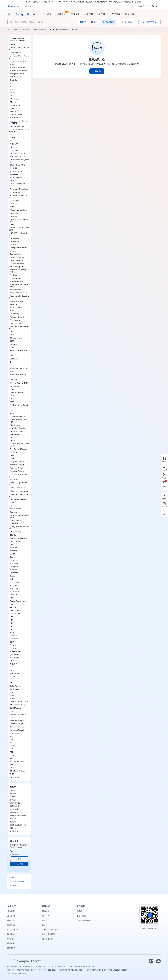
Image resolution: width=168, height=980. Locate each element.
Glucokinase (14, 242)
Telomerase (14, 512)
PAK (12, 758)
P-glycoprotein (15, 320)
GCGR (12, 441)
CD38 (12, 402)
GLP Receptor (15, 434)
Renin (12, 181)
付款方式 (46, 920)
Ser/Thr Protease (16, 178)
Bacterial (13, 645)
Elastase (13, 251)
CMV (12, 642)
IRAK (12, 389)
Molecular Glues (16, 118)
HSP (12, 765)
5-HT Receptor (15, 733)
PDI (11, 752)
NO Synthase (15, 386)
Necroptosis (14, 567)
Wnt (11, 86)
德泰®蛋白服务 (15, 806)
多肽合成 (13, 800)
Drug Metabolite (16, 254)
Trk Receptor (15, 658)
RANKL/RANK (15, 144)
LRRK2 (13, 554)
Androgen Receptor (17, 74)
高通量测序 (14, 812)
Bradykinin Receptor (17, 462)
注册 (30, 6)
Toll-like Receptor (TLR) (18, 368)
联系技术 (19, 859)
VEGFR (13, 93)
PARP (12, 755)
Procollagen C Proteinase (19, 189)
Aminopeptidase (16, 278)
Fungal (13, 633)
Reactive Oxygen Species (19, 702)
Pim (11, 365)
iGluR (12, 680)
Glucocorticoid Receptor (19, 705)
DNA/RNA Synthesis (17, 532)
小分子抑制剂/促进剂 (40, 30)
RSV (12, 598)
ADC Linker (14, 589)
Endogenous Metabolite (18, 248)
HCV (12, 626)
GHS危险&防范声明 (17, 881)
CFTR (12, 341)
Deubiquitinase (15, 541)
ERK (12, 692)
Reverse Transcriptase (18, 601)
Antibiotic (13, 648)
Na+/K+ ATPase (16, 323)
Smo (12, 90)
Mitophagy (14, 551)
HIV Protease (15, 777)
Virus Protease (15, 592)
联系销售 (19, 864)
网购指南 (46, 911)
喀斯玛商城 (81, 916)
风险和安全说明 (48, 934)
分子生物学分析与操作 (18, 816)
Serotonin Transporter (18, 153)
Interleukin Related (17, 392)
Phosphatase (15, 201)
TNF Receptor (15, 563)
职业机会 (11, 934)
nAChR (13, 677)
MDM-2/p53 (14, 570)
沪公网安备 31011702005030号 (117, 970)
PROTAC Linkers (16, 115)
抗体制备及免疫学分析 (18, 825)
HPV (12, 620)
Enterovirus (14, 639)
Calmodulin (14, 344)
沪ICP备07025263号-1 (95, 970)
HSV (12, 617)
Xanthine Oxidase (16, 171)
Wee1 (12, 506)
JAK (12, 740)
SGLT (12, 311)
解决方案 (89, 14)
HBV (12, 629)
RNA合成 (13, 794)
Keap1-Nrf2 (14, 150)
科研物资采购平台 (84, 920)
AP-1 (12, 410)
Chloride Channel (16, 338)
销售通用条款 (48, 939)
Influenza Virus (15, 614)
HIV (11, 623)
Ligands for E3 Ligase (18, 126)
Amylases (14, 275)
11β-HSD (13, 304)
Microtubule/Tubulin (17, 762)
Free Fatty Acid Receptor (19, 449)
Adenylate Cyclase (17, 468)
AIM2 (12, 413)
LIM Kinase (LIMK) (17, 520)
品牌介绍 (11, 920)
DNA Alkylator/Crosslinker (19, 538)
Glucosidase (14, 238)
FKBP (12, 774)
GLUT (12, 332)
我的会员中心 (143, 6)
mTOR (12, 138)
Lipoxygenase (15, 213)
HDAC (12, 768)
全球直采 (61, 14)
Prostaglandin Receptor (18, 417)
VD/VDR (13, 64)
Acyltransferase (16, 290)
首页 (9, 30)
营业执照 (11, 911)
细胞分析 (13, 828)
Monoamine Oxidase (17, 157)
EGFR (12, 699)
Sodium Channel (16, 308)
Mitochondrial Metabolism (19, 210)
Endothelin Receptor (17, 452)
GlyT (12, 683)
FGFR (12, 108)
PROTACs (14, 112)
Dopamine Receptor (17, 724)
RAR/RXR (14, 664)
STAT (12, 695)
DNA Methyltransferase (18, 499)
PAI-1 (12, 204)
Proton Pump (15, 314)
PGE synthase (15, 380)
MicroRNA (14, 480)
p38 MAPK (14, 359)
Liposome (14, 216)
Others (12, 44)
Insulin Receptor (16, 105)
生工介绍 (11, 916)
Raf (11, 356)
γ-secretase (14, 655)
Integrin (13, 503)
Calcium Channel (16, 689)
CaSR (12, 459)
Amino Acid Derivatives (18, 61)
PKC (12, 736)
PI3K (12, 135)
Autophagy (14, 560)
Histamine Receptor (17, 721)
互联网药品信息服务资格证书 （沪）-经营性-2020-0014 (36, 970)
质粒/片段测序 (15, 809)
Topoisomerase (15, 509)
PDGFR (13, 102)
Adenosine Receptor (17, 471)
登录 (26, 6)
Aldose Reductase (16, 281)
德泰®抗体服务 (15, 803)
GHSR (12, 438)
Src (11, 96)
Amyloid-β (14, 168)
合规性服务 (14, 831)
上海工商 (11, 974)
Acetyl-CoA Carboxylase (19, 293)
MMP (12, 207)
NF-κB (12, 147)
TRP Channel (15, 673)
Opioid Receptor (16, 708)
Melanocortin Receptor (18, 714)
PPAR (12, 749)
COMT (12, 670)
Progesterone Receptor (18, 67)
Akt (11, 141)
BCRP (12, 347)
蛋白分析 (13, 822)
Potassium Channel (17, 317)
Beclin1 (13, 557)
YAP (12, 83)
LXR (12, 667)
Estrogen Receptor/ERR (19, 71)
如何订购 (13, 878)
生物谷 (79, 911)
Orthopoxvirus (15, 611)
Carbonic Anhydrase (17, 264)
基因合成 (13, 797)
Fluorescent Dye (16, 53)
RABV (12, 604)
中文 (156, 6)
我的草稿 (127, 22)
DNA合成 (13, 790)
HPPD (12, 225)
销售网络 (11, 939)
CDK (12, 545)
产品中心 (48, 14)
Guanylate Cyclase (17, 431)
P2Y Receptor (15, 425)
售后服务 (13, 885)
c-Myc (12, 579)
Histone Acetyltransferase (19, 491)
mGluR (13, 711)
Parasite (13, 607)
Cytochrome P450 (16, 260)
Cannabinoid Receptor (18, 727)
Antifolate (13, 548)
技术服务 (75, 14)
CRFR (12, 455)
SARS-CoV (14, 595)
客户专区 (102, 14)
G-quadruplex (15, 524)
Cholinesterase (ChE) (18, 165)
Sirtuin (12, 746)
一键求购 (97, 71)
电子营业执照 (22, 974)
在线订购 (116, 14)
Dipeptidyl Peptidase (17, 257)
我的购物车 (149, 22)
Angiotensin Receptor (18, 465)
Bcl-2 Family (14, 582)
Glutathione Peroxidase (18, 771)
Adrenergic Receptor (17, 730)
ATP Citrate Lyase (16, 267)
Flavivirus (13, 636)
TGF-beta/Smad (16, 651)
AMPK (12, 743)
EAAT (12, 335)
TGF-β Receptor (16, 77)
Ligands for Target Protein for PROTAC (64, 30)
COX (12, 399)
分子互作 (13, 819)
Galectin (13, 396)
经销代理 (11, 948)
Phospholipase (15, 192)
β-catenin (13, 80)
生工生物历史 (13, 930)
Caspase (13, 576)
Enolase (13, 245)
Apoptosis (14, 585)
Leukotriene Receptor (18, 428)
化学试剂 (26, 30)
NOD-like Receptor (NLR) (19, 383)
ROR (12, 661)
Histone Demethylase (18, 488)
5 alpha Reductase (17, 301)
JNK (12, 362)
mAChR (13, 718)
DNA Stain (14, 535)
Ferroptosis (14, 573)
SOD (12, 372)
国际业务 (11, 943)
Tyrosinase (14, 174)
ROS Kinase (14, 99)
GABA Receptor (16, 686)
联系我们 (130, 14)
